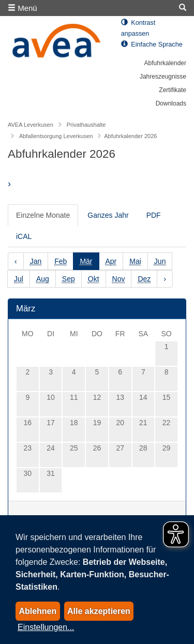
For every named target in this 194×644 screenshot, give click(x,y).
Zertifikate (173, 90)
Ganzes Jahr (108, 215)
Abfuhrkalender (165, 63)
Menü (23, 8)
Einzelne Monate (43, 215)
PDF (154, 215)
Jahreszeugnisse (163, 77)
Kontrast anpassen (138, 28)
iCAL (24, 236)
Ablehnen (38, 611)
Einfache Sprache (152, 44)
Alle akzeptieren (99, 611)
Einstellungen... (46, 627)
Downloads (171, 103)
